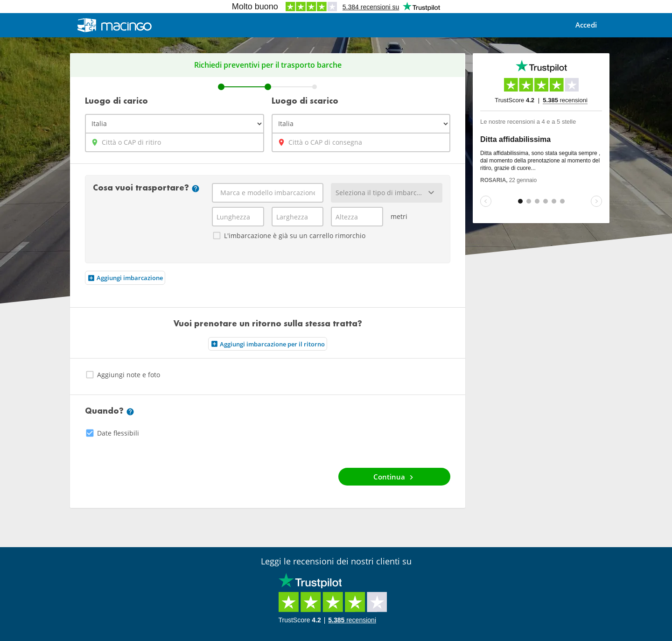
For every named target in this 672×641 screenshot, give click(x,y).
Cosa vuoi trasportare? (146, 189)
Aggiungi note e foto (122, 375)
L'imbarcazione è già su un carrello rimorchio (289, 236)
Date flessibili (112, 433)
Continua (395, 477)
